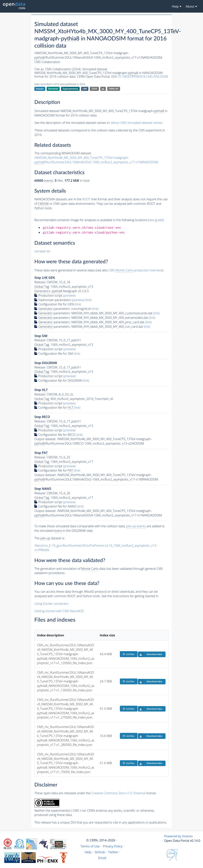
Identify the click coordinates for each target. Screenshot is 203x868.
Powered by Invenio (178, 836)
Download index (150, 654)
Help (88, 852)
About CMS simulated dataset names (137, 123)
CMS (85, 89)
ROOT (86, 199)
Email (102, 858)
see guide (156, 220)
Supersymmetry (70, 89)
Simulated (53, 89)
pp (103, 89)
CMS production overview (135, 270)
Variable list (42, 251)
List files (128, 654)
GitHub (100, 852)
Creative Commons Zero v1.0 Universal (118, 793)
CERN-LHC (114, 89)
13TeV (94, 89)
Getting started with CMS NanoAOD (59, 611)
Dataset (40, 89)
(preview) (69, 295)
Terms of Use (90, 846)
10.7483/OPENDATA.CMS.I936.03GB (143, 76)
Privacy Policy (113, 846)
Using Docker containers (51, 604)
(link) (88, 300)
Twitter (113, 852)
